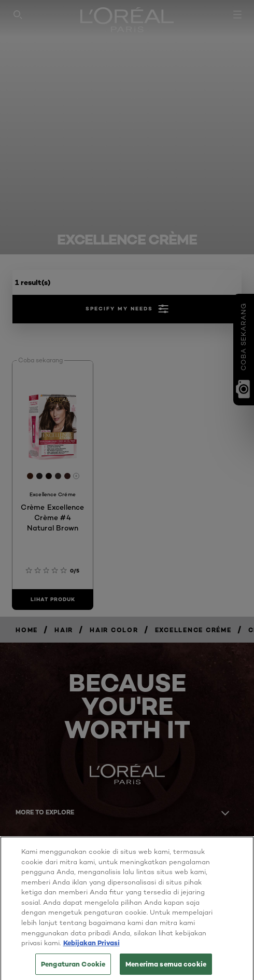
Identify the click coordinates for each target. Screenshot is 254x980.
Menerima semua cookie (166, 969)
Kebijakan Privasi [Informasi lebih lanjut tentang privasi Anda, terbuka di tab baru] (91, 947)
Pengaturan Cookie (73, 969)
